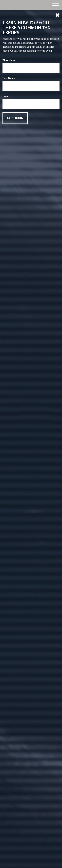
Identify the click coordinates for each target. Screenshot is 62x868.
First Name (9, 60)
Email (6, 96)
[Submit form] (15, 118)
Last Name (9, 78)
